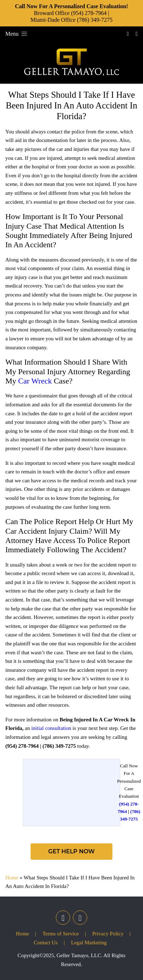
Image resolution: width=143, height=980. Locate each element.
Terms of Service (60, 934)
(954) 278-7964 (89, 13)
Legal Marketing (89, 943)
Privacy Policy (108, 934)
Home (12, 878)
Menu (17, 34)
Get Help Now (72, 851)
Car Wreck (35, 381)
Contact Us (46, 943)
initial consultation (51, 728)
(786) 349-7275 (95, 20)
